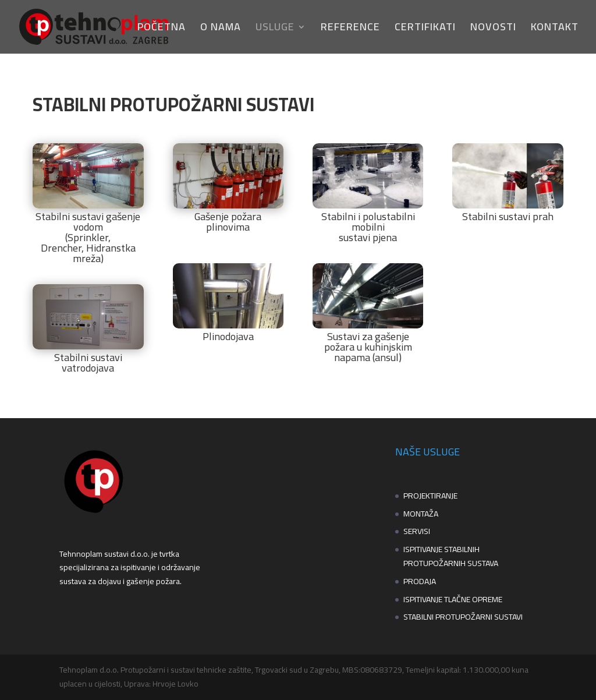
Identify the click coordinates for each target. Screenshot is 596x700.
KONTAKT (555, 29)
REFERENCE (350, 29)
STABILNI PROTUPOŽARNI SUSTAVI (463, 617)
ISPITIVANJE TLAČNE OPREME (453, 599)
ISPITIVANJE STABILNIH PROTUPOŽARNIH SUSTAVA (451, 556)
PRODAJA (420, 581)
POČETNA (162, 29)
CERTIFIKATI (425, 29)
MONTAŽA (421, 514)
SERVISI (417, 531)
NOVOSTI (493, 29)
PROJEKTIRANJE (430, 496)
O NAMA (221, 29)
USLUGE (275, 29)
